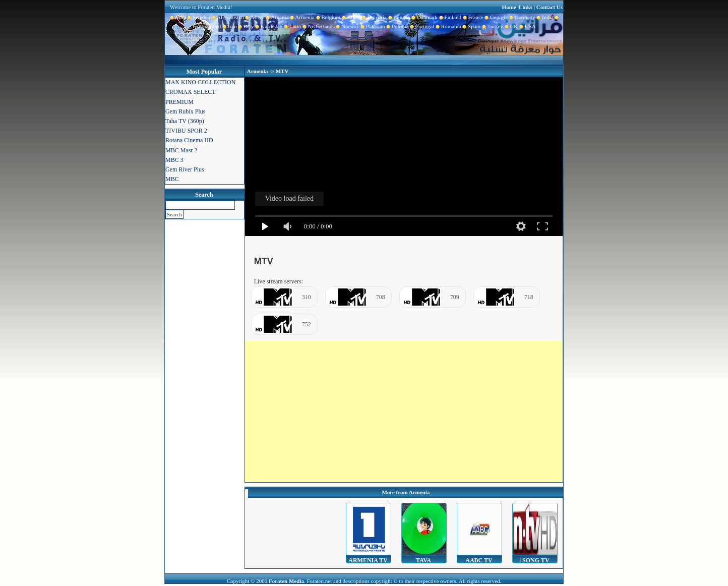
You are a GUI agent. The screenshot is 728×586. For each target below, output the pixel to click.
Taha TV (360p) (185, 121)
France (472, 17)
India (544, 17)
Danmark (423, 17)
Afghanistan (227, 17)
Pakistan (372, 26)
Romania (447, 26)
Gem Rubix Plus (185, 111)
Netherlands (318, 26)
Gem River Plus (185, 169)
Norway (347, 26)
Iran (229, 26)
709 (455, 297)
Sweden (198, 17)
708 (381, 297)
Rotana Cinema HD (189, 140)
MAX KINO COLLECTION (200, 82)
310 (307, 297)
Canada (398, 17)
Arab (178, 17)
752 (307, 324)
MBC (172, 179)
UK (510, 26)
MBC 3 (174, 160)
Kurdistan (268, 26)
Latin (292, 26)
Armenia (301, 17)
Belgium (327, 17)
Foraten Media (286, 581)
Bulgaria (374, 17)
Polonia (397, 26)
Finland (449, 17)
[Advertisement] (404, 412)
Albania (277, 17)
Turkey (492, 26)
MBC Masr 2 (181, 150)
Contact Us (550, 7)
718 (529, 297)
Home (509, 7)
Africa (254, 17)
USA (527, 26)
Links (526, 7)
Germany (521, 17)
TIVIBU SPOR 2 (186, 131)
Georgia (495, 17)
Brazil (350, 17)
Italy (246, 26)
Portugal (422, 26)
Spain (471, 26)
